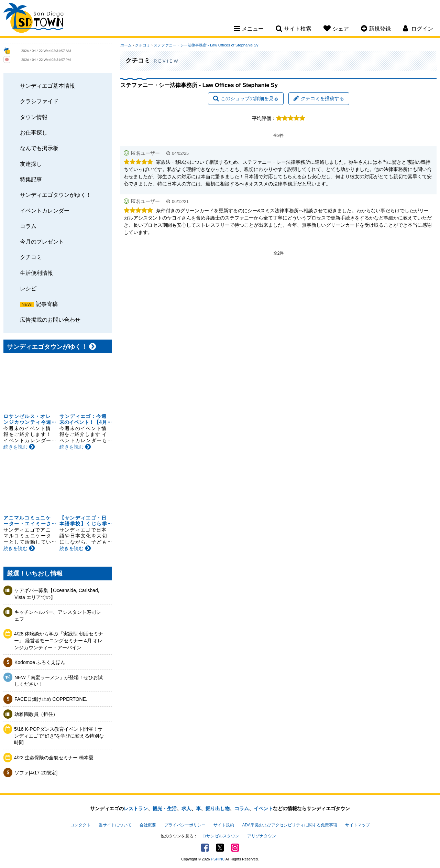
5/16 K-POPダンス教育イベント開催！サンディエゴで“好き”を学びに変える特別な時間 (59, 736)
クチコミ (31, 257)
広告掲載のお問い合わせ (50, 320)
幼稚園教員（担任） (36, 714)
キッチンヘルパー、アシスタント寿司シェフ (58, 615)
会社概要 (148, 825)
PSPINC (218, 859)
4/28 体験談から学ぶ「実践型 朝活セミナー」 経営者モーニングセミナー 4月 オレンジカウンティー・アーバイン (59, 640)
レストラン (136, 808)
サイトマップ (357, 825)
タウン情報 (34, 117)
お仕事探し (34, 132)
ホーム (126, 45)
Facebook (205, 848)
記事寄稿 (47, 304)
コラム (28, 226)
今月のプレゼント (42, 242)
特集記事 (31, 179)
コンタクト (80, 825)
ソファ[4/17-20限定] (36, 773)
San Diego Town (34, 19)
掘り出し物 (218, 808)
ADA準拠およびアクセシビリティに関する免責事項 (289, 825)
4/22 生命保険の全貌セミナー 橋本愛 (54, 758)
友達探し (31, 164)
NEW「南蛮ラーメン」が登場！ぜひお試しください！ (59, 681)
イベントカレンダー (45, 211)
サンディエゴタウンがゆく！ (56, 195)
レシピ (28, 288)
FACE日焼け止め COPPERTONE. (51, 699)
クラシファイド (39, 101)
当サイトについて (115, 825)
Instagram (235, 848)
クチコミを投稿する (319, 98)
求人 (186, 808)
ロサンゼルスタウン (221, 836)
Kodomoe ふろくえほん (40, 662)
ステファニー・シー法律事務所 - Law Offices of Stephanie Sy (206, 45)
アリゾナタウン (262, 836)
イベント (263, 808)
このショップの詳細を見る (246, 98)
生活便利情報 (36, 273)
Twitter (220, 848)
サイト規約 (224, 825)
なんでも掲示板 (39, 148)
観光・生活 (165, 808)
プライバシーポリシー (185, 825)
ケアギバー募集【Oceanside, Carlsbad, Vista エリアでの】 (57, 594)
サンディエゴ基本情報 (47, 86)
